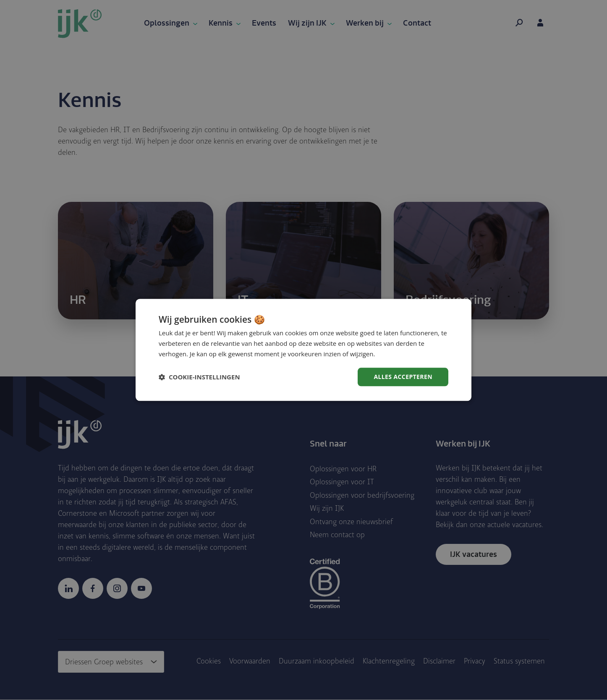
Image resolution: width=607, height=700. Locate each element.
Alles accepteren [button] (403, 377)
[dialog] (303, 350)
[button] (199, 377)
